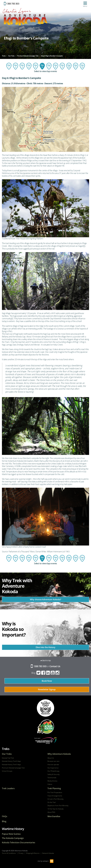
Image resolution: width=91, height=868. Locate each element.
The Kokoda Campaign (13, 838)
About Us (51, 758)
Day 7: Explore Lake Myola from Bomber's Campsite (49, 66)
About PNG (51, 812)
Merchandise (54, 816)
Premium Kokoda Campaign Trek (13, 768)
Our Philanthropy (53, 771)
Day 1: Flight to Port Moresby (9, 66)
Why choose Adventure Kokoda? (45, 599)
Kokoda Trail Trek (8, 758)
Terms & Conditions (9, 853)
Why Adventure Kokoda (59, 754)
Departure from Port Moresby (58, 806)
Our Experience (53, 768)
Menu (85, 4)
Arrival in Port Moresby (56, 799)
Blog (33, 673)
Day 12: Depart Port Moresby (82, 66)
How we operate (53, 765)
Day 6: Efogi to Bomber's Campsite (42, 66)
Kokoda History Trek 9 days (11, 765)
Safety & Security (54, 774)
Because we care (53, 761)
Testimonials (52, 778)
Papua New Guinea (11, 834)
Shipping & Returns (33, 853)
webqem (46, 861)
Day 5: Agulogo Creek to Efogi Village (36, 66)
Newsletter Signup (47, 689)
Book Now (47, 681)
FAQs (5, 816)
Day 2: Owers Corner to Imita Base (16, 66)
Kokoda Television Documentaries (19, 843)
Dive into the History (46, 647)
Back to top (46, 660)
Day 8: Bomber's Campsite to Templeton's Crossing (56, 66)
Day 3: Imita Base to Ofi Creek (22, 66)
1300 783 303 (11, 4)
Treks (6, 749)
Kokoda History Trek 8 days (11, 761)
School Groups (7, 771)
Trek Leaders (8, 788)
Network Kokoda (48, 853)
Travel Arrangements (55, 796)
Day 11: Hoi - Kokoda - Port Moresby (76, 66)
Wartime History (13, 829)
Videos (50, 784)
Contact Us (55, 666)
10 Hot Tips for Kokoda (55, 809)
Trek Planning (54, 788)
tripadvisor (45, 708)
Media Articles (52, 781)
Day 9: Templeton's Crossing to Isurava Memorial (62, 66)
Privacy (21, 853)
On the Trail (52, 802)
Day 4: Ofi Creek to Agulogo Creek (29, 66)
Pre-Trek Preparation (55, 793)
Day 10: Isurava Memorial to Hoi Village (69, 66)
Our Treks (7, 754)
